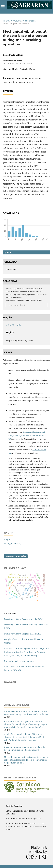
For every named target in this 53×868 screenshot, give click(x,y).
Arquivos (16, 21)
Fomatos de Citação (17, 305)
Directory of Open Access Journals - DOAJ (24, 619)
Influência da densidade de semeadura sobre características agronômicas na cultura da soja (26, 713)
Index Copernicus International (19, 661)
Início (6, 21)
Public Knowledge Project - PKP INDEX (22, 634)
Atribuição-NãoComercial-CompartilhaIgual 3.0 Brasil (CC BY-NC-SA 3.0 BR (28, 435)
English (8, 539)
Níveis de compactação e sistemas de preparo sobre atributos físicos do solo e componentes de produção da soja (26, 760)
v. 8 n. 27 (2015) (29, 21)
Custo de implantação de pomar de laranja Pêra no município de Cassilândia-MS (25, 748)
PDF (9, 252)
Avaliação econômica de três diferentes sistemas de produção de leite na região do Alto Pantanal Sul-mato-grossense (25, 737)
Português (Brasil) (13, 544)
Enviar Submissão (16, 556)
